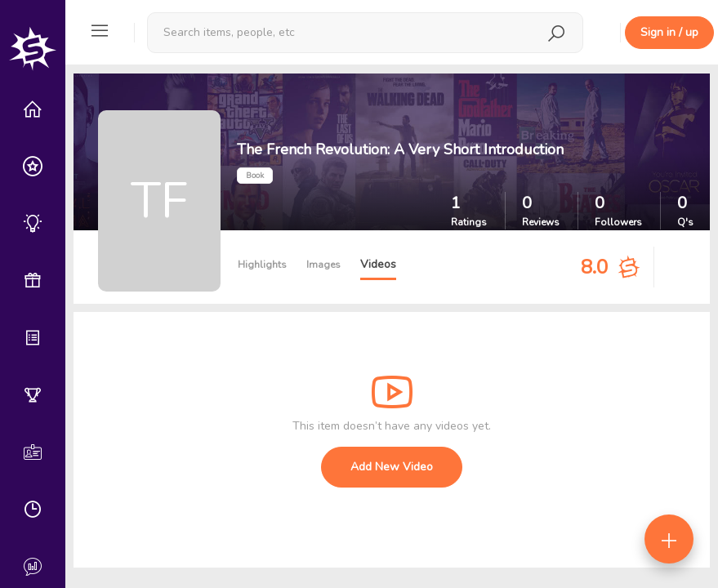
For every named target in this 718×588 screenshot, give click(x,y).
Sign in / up (669, 32)
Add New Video (392, 467)
